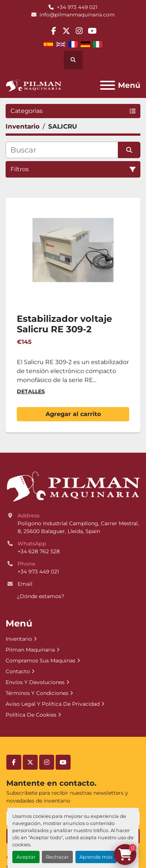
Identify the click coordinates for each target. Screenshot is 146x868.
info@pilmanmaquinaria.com (77, 15)
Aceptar (26, 857)
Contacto (18, 671)
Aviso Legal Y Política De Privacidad (53, 704)
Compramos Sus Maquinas (41, 661)
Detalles (31, 391)
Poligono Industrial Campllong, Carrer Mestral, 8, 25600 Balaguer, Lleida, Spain (79, 527)
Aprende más (96, 857)
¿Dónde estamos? (41, 596)
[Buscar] (62, 150)
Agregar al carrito (73, 414)
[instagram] (79, 31)
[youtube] (92, 31)
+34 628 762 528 (39, 551)
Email (25, 584)
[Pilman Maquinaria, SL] (73, 486)
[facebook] (54, 31)
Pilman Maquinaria (30, 650)
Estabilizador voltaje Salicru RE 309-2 (64, 324)
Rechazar (57, 857)
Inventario (19, 639)
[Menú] (108, 85)
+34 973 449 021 (77, 7)
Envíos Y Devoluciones (35, 682)
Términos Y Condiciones (37, 693)
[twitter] (66, 31)
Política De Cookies (31, 715)
